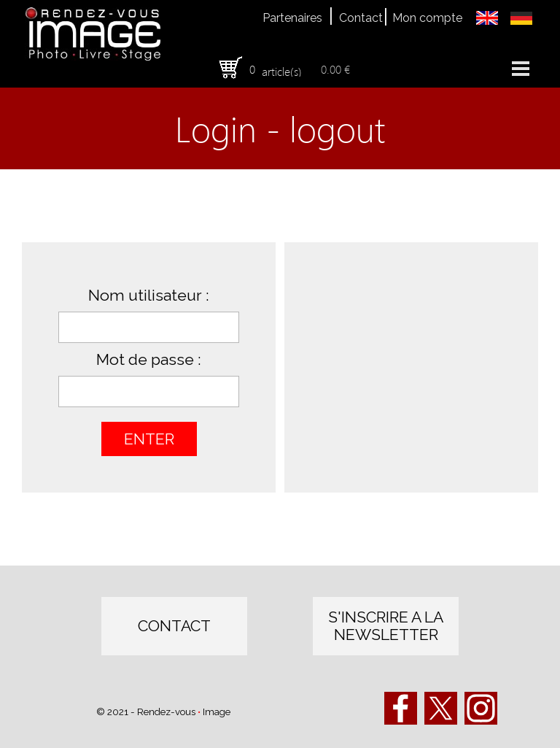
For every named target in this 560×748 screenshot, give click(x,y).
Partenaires (292, 18)
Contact (361, 18)
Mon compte (427, 18)
